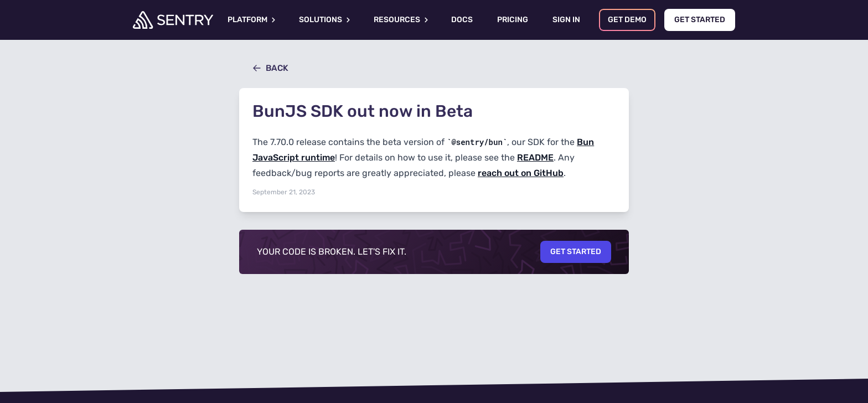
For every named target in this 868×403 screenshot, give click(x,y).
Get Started (576, 252)
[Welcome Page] (173, 20)
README (535, 157)
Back (270, 68)
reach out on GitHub (521, 173)
